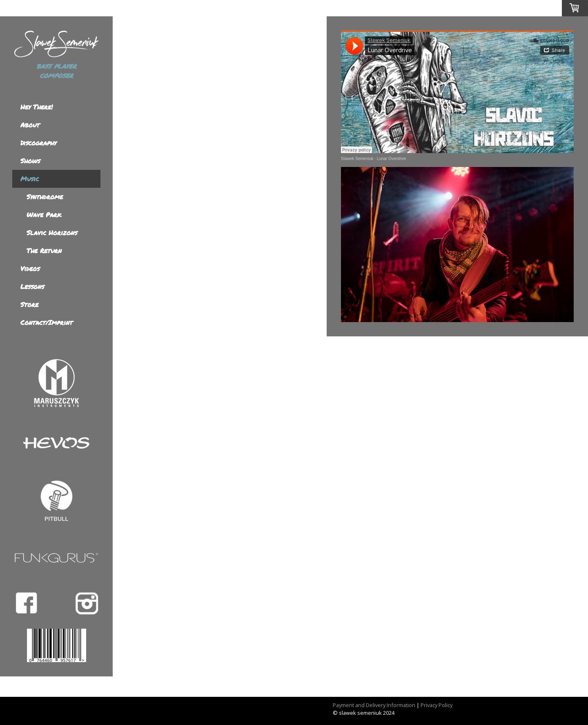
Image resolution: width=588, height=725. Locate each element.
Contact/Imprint (47, 322)
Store (29, 304)
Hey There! (37, 107)
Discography (38, 143)
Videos (30, 268)
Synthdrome (45, 197)
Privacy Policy (437, 705)
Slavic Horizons (52, 232)
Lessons (32, 286)
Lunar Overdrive (392, 159)
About (30, 125)
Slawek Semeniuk (357, 159)
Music (30, 179)
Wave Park (44, 215)
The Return (44, 250)
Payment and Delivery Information (374, 705)
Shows (30, 161)
